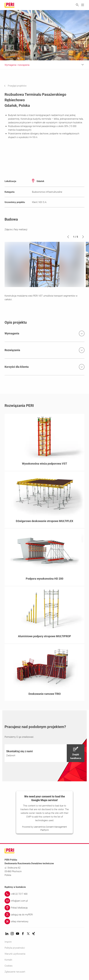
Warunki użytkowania (15, 954)
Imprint (8, 942)
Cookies (9, 966)
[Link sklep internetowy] (44, 921)
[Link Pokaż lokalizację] (44, 908)
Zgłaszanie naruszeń (15, 972)
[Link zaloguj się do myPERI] (44, 915)
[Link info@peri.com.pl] (44, 901)
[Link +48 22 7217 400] (44, 894)
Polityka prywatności (15, 948)
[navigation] (18, 86)
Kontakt (8, 960)
